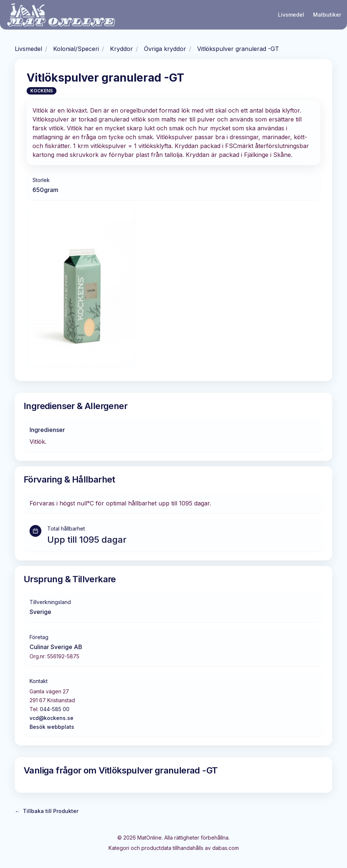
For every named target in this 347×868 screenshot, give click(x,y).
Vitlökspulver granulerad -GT (238, 49)
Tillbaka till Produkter (47, 811)
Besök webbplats (52, 727)
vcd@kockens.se (51, 718)
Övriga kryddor (165, 49)
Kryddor (121, 49)
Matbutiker (327, 15)
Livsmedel (291, 15)
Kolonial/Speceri (76, 49)
